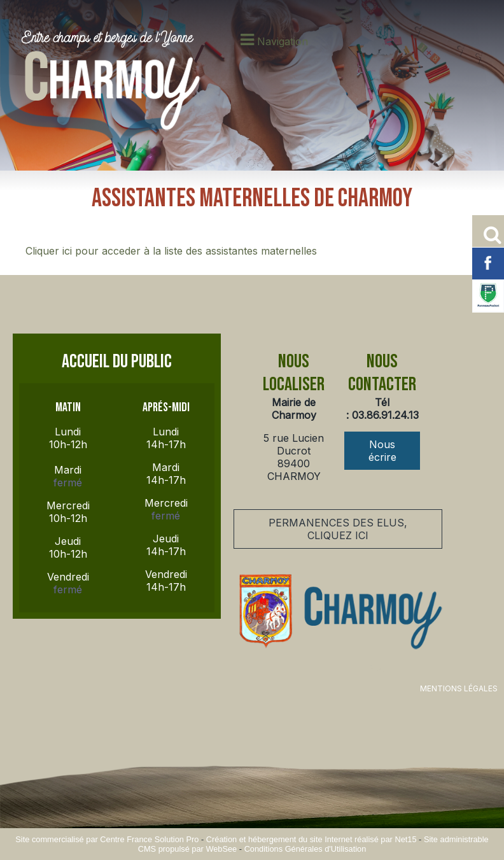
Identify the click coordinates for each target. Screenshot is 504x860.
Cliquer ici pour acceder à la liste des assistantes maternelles (171, 251)
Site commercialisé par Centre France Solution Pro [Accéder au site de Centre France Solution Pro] (107, 839)
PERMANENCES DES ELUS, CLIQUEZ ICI (338, 529)
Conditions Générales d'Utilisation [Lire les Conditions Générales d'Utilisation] (305, 849)
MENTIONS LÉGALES (459, 688)
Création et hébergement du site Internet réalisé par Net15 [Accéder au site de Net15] (311, 839)
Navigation (283, 41)
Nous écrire (382, 451)
